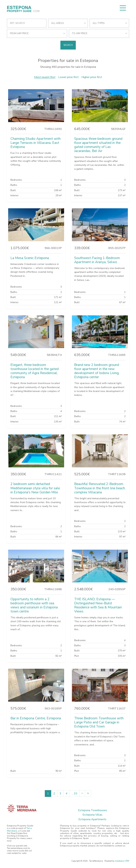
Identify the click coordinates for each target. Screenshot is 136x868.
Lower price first (68, 77)
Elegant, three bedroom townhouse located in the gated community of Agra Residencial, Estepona (35, 371)
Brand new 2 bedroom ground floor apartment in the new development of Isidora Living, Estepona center (97, 371)
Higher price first (92, 77)
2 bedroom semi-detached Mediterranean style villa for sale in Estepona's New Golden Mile (35, 488)
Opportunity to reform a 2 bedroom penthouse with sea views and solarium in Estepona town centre (34, 605)
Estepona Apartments (92, 819)
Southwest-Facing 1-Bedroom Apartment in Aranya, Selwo (97, 260)
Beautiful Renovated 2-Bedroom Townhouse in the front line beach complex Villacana (100, 488)
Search (68, 45)
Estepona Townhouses (93, 810)
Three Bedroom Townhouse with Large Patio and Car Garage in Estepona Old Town (99, 722)
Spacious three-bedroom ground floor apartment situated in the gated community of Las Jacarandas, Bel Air (98, 145)
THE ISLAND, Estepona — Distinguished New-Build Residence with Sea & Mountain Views (98, 605)
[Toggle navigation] (123, 8)
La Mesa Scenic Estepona (30, 258)
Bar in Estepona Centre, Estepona (36, 718)
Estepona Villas (92, 815)
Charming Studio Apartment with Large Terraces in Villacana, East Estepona (36, 143)
